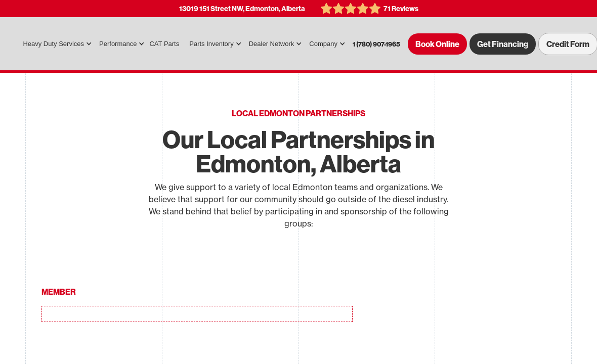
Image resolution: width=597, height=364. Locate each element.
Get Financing (503, 44)
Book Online (437, 44)
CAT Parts (164, 44)
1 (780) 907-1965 (376, 44)
